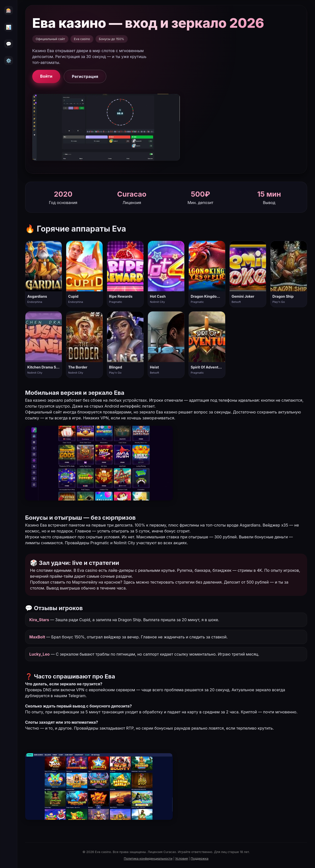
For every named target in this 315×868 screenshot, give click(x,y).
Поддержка (200, 859)
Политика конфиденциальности (148, 859)
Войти (46, 76)
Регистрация (85, 76)
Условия (181, 859)
